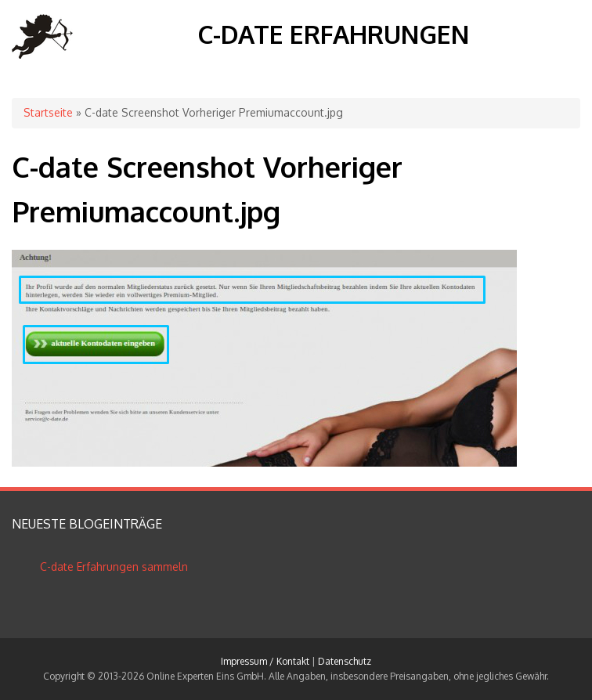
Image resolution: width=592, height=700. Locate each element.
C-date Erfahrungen (333, 34)
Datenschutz (345, 661)
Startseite (48, 112)
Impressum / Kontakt (265, 661)
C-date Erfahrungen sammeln (114, 566)
